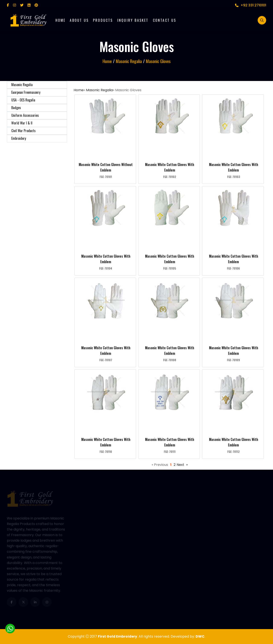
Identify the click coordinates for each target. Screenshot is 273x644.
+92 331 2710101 (251, 5)
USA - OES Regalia (23, 100)
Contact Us (165, 20)
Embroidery (19, 138)
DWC (200, 636)
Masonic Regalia (22, 85)
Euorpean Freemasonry (26, 92)
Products (103, 20)
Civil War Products (23, 131)
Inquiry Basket (133, 20)
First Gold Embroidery (118, 636)
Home (61, 20)
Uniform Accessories (25, 115)
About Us (79, 20)
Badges (16, 108)
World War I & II (22, 123)
